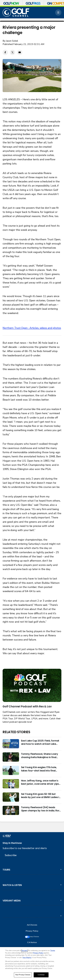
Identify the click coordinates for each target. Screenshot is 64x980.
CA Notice (32, 943)
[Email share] (20, 52)
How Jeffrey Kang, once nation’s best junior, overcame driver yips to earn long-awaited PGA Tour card (40, 782)
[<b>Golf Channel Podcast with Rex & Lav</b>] (32, 685)
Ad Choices (32, 925)
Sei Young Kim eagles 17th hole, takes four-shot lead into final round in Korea (39, 769)
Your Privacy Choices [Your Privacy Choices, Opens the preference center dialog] (23, 975)
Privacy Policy (32, 931)
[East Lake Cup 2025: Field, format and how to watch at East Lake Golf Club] (11, 744)
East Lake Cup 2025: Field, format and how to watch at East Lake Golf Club (40, 742)
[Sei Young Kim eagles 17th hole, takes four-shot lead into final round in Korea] (11, 770)
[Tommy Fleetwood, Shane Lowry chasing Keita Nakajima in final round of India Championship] (11, 757)
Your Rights (27, 958)
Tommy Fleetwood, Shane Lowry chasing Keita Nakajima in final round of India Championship (40, 756)
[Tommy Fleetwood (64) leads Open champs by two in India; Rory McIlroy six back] (11, 810)
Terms (53, 951)
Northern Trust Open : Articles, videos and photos (32, 328)
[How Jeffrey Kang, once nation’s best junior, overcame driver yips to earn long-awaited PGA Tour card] (11, 784)
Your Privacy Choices (35, 937)
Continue (41, 975)
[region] (32, 964)
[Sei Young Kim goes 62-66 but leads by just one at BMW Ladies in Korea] (11, 797)
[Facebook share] (5, 52)
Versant (25, 951)
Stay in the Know (12, 843)
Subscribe (11, 855)
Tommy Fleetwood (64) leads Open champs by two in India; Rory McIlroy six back (41, 809)
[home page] (16, 13)
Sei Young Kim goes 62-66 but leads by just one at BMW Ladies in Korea (41, 796)
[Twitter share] (12, 52)
